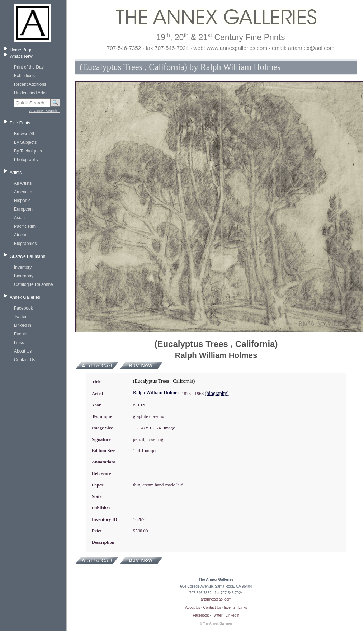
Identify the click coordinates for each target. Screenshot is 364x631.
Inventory (23, 267)
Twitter (20, 317)
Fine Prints (20, 123)
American (23, 192)
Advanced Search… (45, 111)
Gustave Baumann (27, 256)
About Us (23, 351)
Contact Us (25, 360)
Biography (24, 276)
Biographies (25, 244)
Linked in (23, 325)
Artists (16, 173)
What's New (21, 56)
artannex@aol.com (216, 599)
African (21, 235)
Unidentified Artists (32, 93)
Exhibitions (24, 76)
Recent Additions (30, 84)
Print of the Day (29, 67)
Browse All (24, 134)
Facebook (23, 308)
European (23, 209)
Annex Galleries (25, 297)
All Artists (23, 183)
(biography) (217, 393)
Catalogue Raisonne (34, 284)
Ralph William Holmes (156, 393)
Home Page (21, 50)
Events (21, 334)
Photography (26, 160)
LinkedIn (233, 615)
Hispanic (22, 201)
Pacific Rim (25, 226)
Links (19, 343)
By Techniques (28, 151)
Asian (19, 218)
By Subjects (25, 142)
